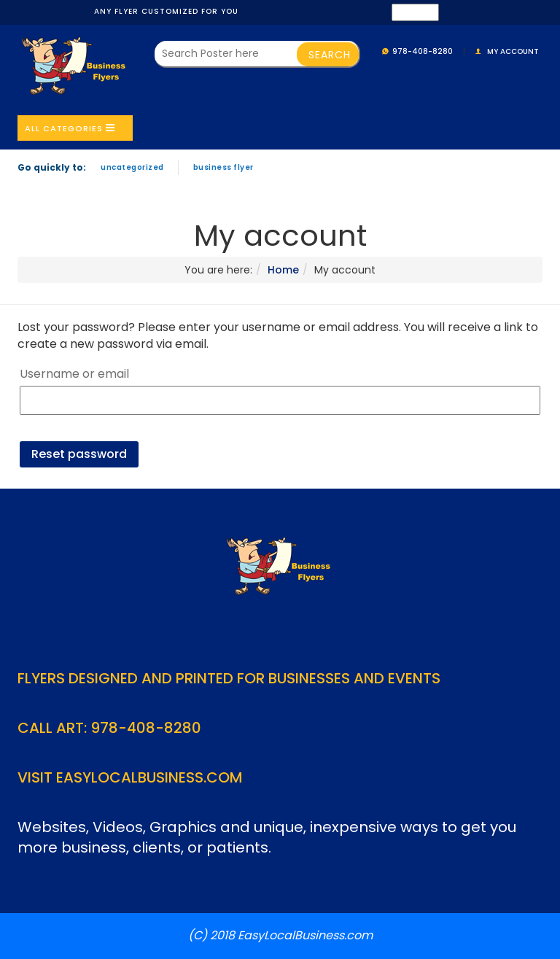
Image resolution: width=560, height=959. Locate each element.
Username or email (74, 374)
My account (513, 51)
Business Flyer (223, 167)
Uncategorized (132, 167)
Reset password (79, 454)
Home (283, 270)
